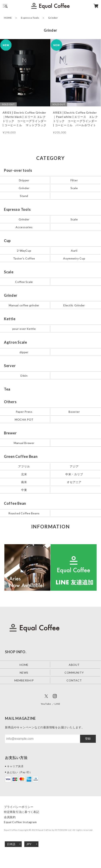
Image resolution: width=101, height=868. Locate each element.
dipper (24, 352)
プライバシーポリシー (19, 807)
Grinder (24, 188)
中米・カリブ (74, 474)
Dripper (24, 180)
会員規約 (10, 817)
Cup (7, 241)
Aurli (74, 251)
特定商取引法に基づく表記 (22, 812)
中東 (24, 490)
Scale (74, 188)
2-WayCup (24, 251)
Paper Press (24, 411)
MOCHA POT (24, 419)
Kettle (10, 319)
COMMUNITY (74, 673)
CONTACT (74, 680)
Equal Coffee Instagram (20, 822)
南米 (24, 482)
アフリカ (24, 466)
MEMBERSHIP (24, 680)
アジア (74, 466)
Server (10, 366)
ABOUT (74, 665)
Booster (74, 411)
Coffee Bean (15, 503)
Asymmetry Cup (74, 258)
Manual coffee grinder (24, 305)
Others (10, 402)
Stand (24, 196)
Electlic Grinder (74, 305)
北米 (24, 474)
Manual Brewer (24, 443)
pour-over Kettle (24, 329)
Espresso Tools (30, 18)
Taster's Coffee (24, 258)
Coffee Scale (24, 282)
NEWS (24, 673)
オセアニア (74, 482)
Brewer (10, 433)
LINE (57, 704)
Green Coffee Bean (21, 456)
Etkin (24, 375)
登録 (88, 739)
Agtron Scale (16, 342)
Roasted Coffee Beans (24, 513)
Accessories (24, 227)
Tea (7, 389)
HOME (8, 18)
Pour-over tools (18, 170)
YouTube (46, 704)
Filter (74, 180)
